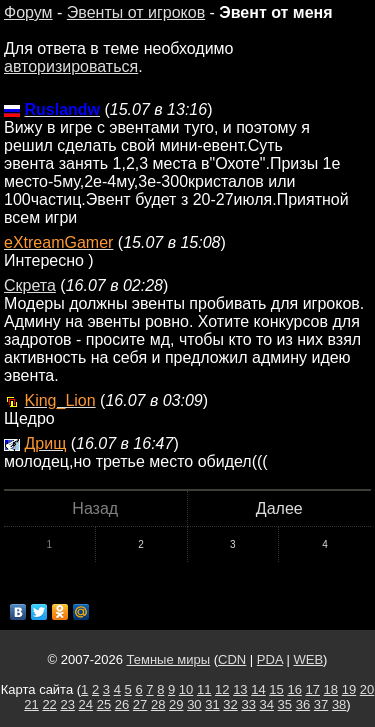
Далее (279, 508)
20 (367, 689)
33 (248, 704)
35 (285, 704)
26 (122, 704)
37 (321, 704)
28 (158, 704)
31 (212, 704)
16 (294, 689)
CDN (232, 659)
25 (104, 704)
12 (222, 689)
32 (230, 704)
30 (194, 704)
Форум (28, 12)
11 (204, 689)
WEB (308, 659)
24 (86, 704)
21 (31, 704)
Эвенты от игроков (136, 12)
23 (67, 704)
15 (276, 689)
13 (240, 689)
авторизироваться (71, 66)
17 (313, 689)
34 (267, 704)
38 (339, 704)
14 (258, 689)
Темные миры (169, 659)
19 (349, 689)
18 (331, 689)
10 (186, 689)
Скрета (30, 285)
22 (49, 704)
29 (176, 704)
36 (303, 704)
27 (140, 704)
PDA (270, 659)
